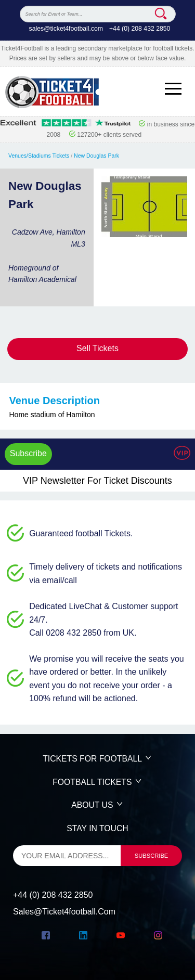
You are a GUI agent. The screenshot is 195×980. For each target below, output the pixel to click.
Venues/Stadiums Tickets (39, 156)
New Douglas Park (96, 156)
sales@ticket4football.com (66, 29)
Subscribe (28, 453)
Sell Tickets (97, 348)
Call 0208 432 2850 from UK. (83, 633)
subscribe (152, 856)
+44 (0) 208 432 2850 (140, 29)
